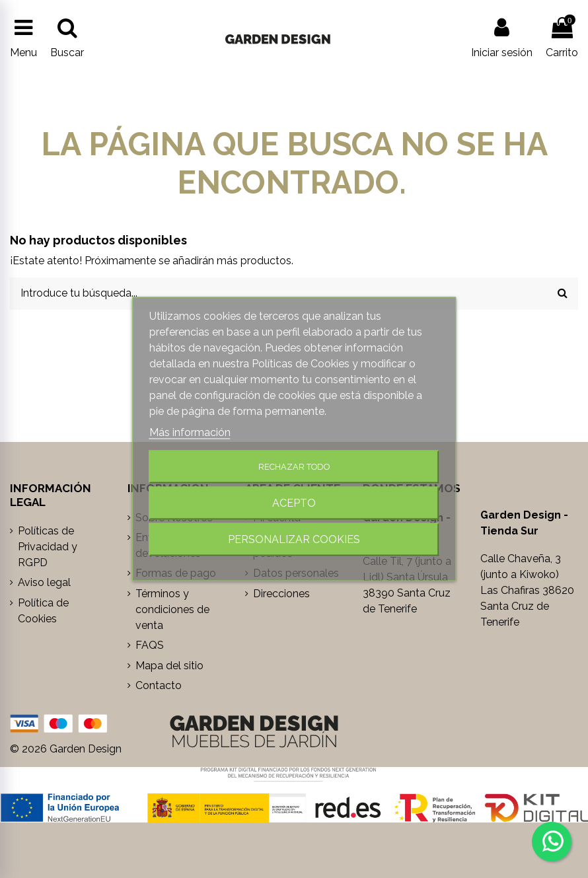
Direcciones (281, 594)
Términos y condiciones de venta (172, 609)
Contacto (159, 685)
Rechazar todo (294, 466)
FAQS (150, 645)
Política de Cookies (43, 611)
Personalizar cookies (294, 539)
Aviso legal (44, 582)
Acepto (294, 502)
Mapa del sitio (169, 666)
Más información (190, 432)
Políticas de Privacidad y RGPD (48, 547)
